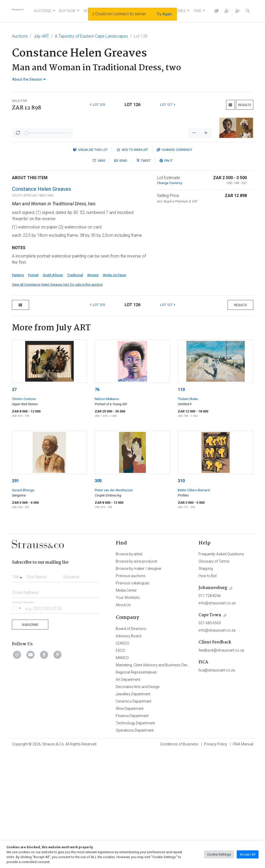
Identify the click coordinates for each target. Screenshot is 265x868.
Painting (18, 391)
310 (181, 597)
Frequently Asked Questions (221, 670)
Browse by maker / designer (139, 685)
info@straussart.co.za (217, 719)
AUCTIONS (43, 11)
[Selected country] (17, 724)
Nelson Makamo (107, 515)
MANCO (122, 774)
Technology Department (135, 839)
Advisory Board (128, 752)
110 (181, 506)
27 (14, 506)
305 (98, 597)
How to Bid (208, 692)
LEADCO (123, 759)
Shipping (206, 685)
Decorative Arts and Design (138, 803)
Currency (174, 266)
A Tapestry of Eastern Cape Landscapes (91, 36)
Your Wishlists (128, 714)
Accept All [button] (248, 854)
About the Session (29, 79)
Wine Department (130, 825)
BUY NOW (67, 11)
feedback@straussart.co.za (221, 766)
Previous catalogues (133, 699)
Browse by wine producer (137, 677)
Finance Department (132, 832)
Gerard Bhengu (23, 606)
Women (93, 391)
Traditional (75, 391)
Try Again (164, 14)
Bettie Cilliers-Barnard (194, 606)
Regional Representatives (136, 788)
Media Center (126, 706)
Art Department (128, 796)
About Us (123, 721)
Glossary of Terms (214, 677)
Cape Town (210, 731)
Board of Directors (131, 745)
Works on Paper (114, 391)
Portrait (33, 391)
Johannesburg (213, 704)
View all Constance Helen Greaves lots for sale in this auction (57, 401)
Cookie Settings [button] (219, 854)
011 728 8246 (210, 712)
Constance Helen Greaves (42, 305)
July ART (41, 36)
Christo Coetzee (24, 515)
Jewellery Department (133, 810)
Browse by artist (129, 670)
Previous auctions (131, 692)
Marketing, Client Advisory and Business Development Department (169, 781)
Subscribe (30, 741)
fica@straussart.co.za (217, 786)
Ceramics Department (134, 817)
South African (53, 391)
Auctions (20, 36)
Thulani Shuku (188, 515)
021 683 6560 (210, 739)
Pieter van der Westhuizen (114, 606)
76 (97, 506)
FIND (198, 11)
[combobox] (18, 692)
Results (245, 105)
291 (15, 597)
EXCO (120, 767)
